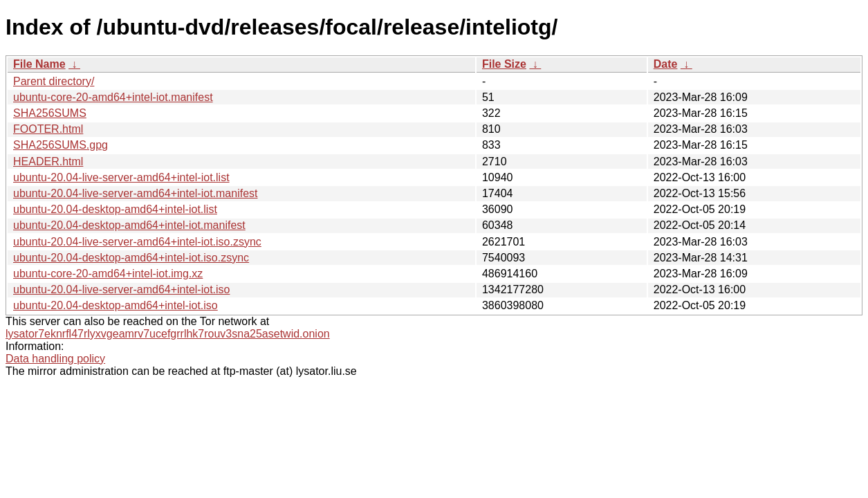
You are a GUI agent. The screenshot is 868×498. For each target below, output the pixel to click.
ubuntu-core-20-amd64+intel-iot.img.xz (108, 274)
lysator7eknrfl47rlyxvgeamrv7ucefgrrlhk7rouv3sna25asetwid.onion (168, 334)
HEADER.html (48, 162)
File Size (504, 64)
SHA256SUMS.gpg (61, 145)
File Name (39, 64)
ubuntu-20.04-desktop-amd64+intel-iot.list (115, 209)
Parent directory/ (54, 81)
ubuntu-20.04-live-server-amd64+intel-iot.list (121, 177)
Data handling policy (55, 359)
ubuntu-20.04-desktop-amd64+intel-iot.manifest (129, 225)
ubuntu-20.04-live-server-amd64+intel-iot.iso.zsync (137, 242)
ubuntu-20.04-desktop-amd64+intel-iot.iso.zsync (131, 258)
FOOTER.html (48, 129)
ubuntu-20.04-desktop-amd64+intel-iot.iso (116, 305)
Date (666, 64)
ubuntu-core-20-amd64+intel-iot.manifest (113, 97)
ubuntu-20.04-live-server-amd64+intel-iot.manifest (136, 193)
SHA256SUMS (50, 113)
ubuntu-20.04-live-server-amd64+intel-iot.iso (122, 289)
